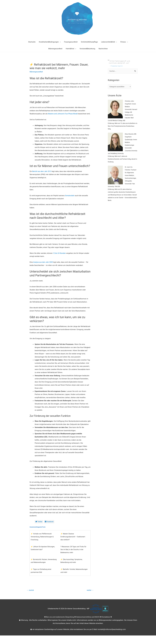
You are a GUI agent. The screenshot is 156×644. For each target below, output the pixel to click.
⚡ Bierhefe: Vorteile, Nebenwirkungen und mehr (74, 574)
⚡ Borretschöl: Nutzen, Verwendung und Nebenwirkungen (44, 564)
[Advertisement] (123, 243)
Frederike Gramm (117, 66)
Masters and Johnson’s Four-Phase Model (64, 114)
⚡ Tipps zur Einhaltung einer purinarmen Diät (41, 574)
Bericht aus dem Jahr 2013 (42, 174)
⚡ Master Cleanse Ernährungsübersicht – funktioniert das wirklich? (73, 540)
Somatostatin (70, 199)
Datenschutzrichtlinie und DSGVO (88, 620)
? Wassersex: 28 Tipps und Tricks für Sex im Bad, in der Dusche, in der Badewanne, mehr (73, 553)
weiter (90, 594)
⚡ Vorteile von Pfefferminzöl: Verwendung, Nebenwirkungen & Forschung (42, 540)
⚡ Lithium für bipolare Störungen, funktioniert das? (43, 551)
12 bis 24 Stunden (60, 256)
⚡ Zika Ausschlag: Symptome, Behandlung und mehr (71, 564)
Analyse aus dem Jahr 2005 (44, 265)
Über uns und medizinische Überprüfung (59, 620)
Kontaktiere (108, 620)
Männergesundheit (37, 72)
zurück (31, 594)
